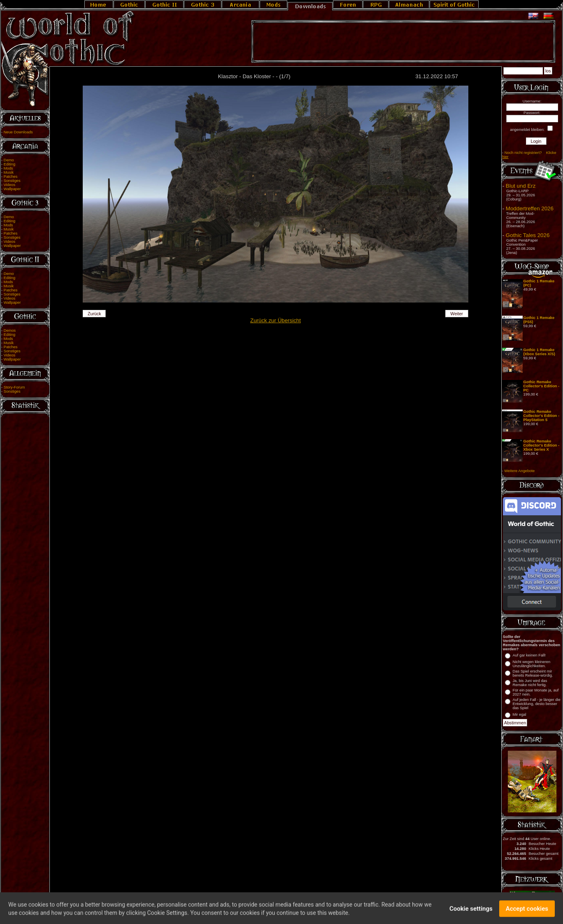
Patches (11, 177)
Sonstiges (12, 181)
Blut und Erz (521, 186)
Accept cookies (527, 912)
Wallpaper (12, 189)
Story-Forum (14, 387)
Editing (10, 164)
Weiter (457, 314)
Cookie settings (471, 912)
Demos (10, 330)
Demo (9, 160)
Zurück (94, 314)
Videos (9, 185)
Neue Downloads (18, 132)
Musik (9, 172)
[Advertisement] (403, 42)
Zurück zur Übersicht (276, 320)
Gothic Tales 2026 (528, 235)
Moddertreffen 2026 (530, 208)
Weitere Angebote (519, 471)
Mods (8, 168)
